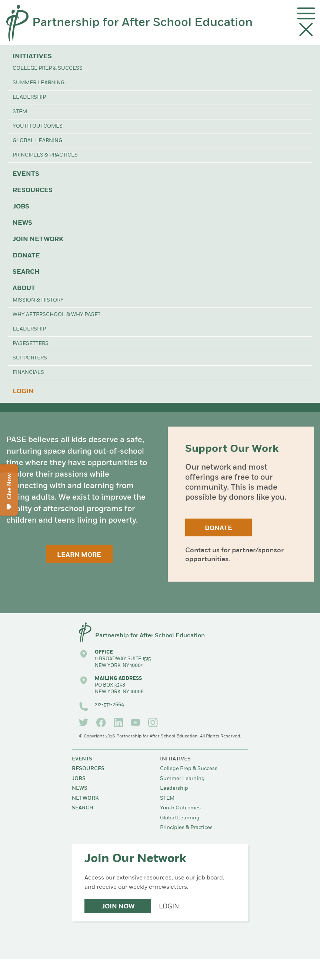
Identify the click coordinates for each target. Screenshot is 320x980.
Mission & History (38, 300)
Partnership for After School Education (142, 23)
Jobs (21, 207)
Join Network (38, 239)
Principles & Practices (45, 155)
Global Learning (37, 141)
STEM (20, 112)
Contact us (202, 551)
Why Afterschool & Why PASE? (56, 315)
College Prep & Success (48, 68)
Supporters (30, 358)
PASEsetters (31, 344)
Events (26, 174)
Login (23, 392)
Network (85, 798)
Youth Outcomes (38, 126)
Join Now (118, 907)
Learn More (79, 555)
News (22, 223)
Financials (28, 373)
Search (26, 272)
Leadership (29, 97)
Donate (26, 256)
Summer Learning (39, 83)
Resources (33, 190)
